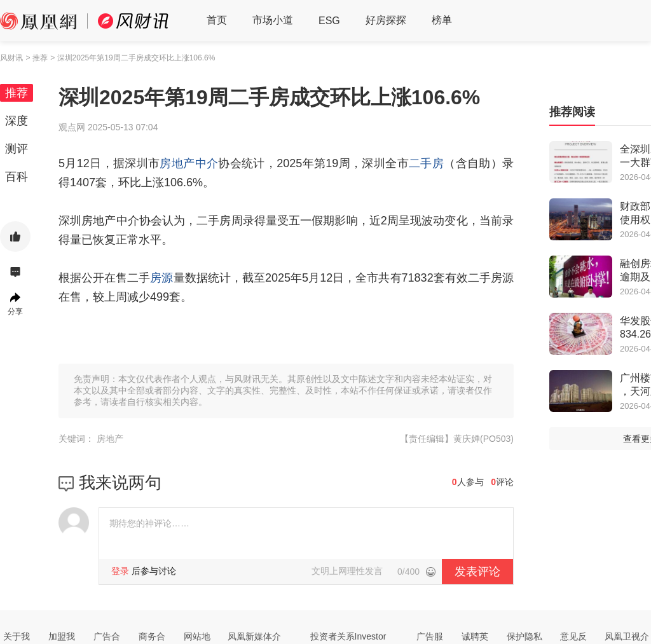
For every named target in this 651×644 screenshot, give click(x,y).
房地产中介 (189, 163)
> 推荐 (36, 58)
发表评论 (477, 572)
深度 (17, 121)
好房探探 (386, 20)
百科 (17, 177)
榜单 (442, 20)
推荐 (17, 93)
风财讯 (11, 58)
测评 (17, 149)
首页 (217, 20)
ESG (329, 21)
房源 (161, 278)
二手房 (426, 163)
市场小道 (273, 20)
